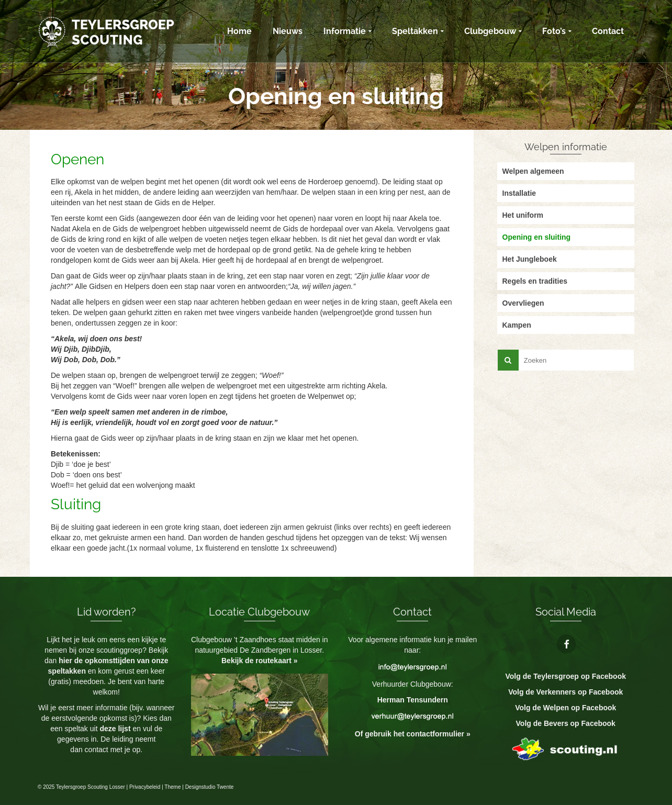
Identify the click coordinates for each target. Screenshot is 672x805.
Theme (172, 787)
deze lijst (116, 729)
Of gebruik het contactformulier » (413, 734)
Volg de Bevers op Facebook (566, 723)
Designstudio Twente (210, 787)
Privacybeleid (145, 787)
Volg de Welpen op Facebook (565, 708)
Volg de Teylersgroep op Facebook (565, 676)
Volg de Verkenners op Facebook (565, 692)
